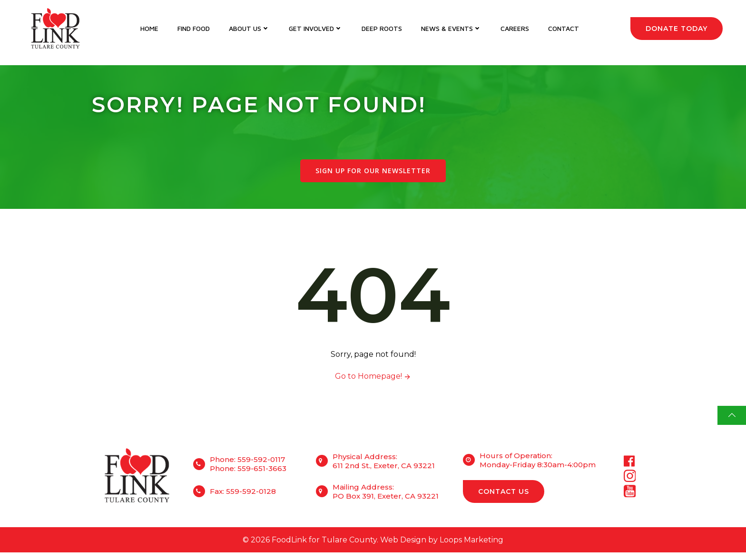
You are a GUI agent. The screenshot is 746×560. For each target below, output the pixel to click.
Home (149, 29)
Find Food (194, 29)
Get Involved (316, 29)
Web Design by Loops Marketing (442, 546)
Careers (515, 29)
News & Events (451, 29)
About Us (249, 29)
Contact (564, 29)
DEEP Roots (382, 29)
